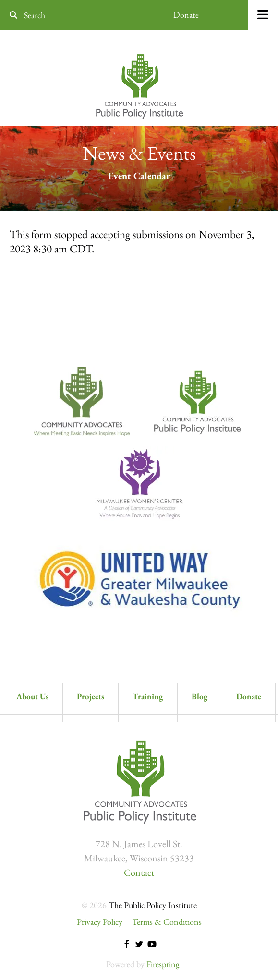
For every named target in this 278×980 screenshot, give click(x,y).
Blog (200, 696)
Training (148, 696)
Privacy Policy (100, 922)
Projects (91, 696)
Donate (186, 15)
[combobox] (62, 15)
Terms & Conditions (167, 922)
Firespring (163, 964)
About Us (32, 696)
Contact (139, 872)
